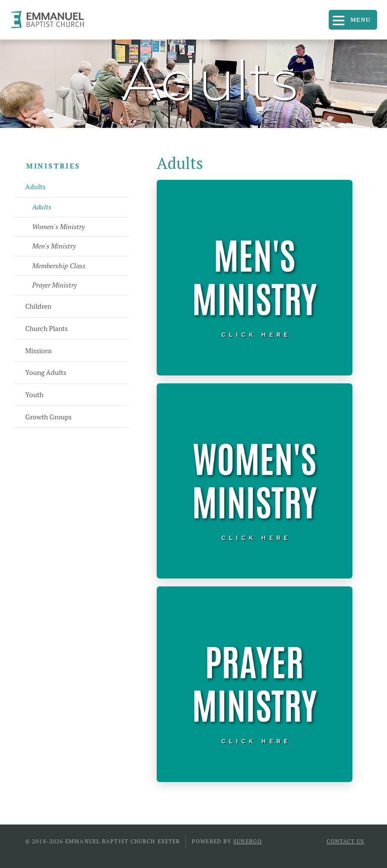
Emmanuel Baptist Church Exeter (52, 20)
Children (38, 306)
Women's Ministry (58, 227)
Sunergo (248, 841)
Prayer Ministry (54, 285)
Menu (361, 20)
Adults (35, 187)
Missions (39, 351)
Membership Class (59, 266)
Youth (34, 395)
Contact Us (346, 841)
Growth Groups (48, 417)
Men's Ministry (54, 246)
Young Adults (46, 372)
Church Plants (46, 329)
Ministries (53, 166)
